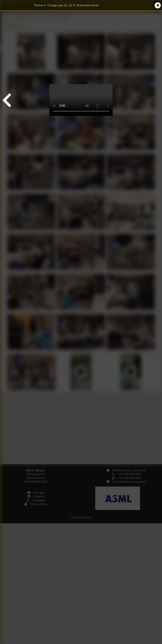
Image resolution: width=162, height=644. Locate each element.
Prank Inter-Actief (88, 5)
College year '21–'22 (60, 5)
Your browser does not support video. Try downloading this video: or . (81, 100)
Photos (39, 5)
